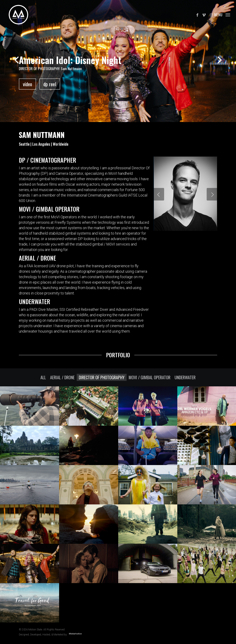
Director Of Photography (102, 377)
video (27, 84)
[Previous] (8, 60)
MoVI (113, 173)
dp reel (50, 84)
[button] (222, 15)
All (43, 377)
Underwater (185, 377)
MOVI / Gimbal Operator (150, 377)
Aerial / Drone (62, 377)
